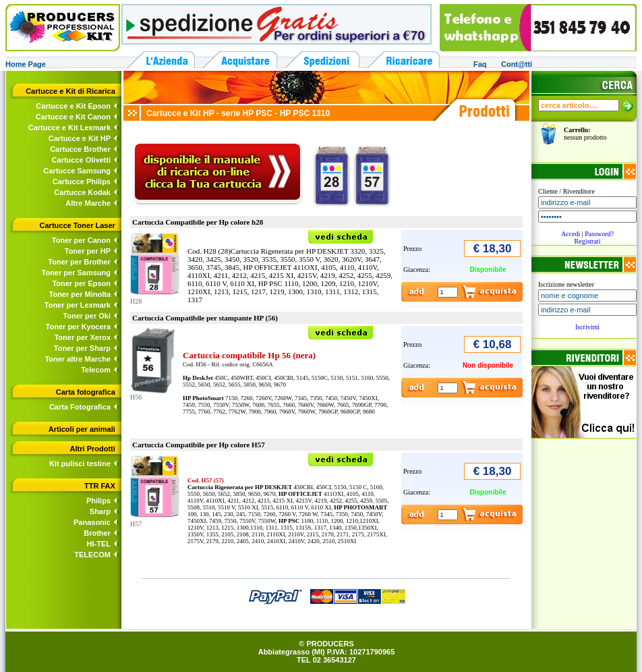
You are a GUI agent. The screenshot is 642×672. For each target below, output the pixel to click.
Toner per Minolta (80, 294)
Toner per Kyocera (78, 327)
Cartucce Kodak (82, 192)
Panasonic (92, 522)
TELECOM (92, 555)
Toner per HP (88, 251)
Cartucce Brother (80, 149)
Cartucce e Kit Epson (73, 106)
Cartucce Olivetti (81, 160)
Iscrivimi (587, 327)
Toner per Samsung (76, 273)
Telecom (96, 370)
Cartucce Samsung (77, 171)
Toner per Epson (81, 283)
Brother (97, 533)
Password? (599, 234)
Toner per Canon (81, 240)
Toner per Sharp (82, 348)
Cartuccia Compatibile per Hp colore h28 (198, 222)
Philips (98, 501)
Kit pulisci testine (80, 464)
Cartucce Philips (82, 181)
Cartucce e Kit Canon (73, 117)
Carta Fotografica (80, 407)
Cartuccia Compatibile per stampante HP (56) (205, 318)
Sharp (100, 511)
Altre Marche (88, 203)
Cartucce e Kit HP (80, 138)
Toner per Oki (87, 316)
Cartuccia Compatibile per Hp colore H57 (199, 445)
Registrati (588, 241)
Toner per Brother (79, 262)
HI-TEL (99, 544)
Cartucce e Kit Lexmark (69, 128)
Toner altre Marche (78, 359)
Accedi (571, 234)
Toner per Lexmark (78, 305)
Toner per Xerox (82, 337)
